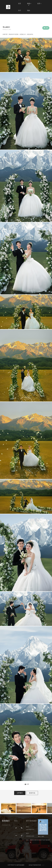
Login (43, 865)
